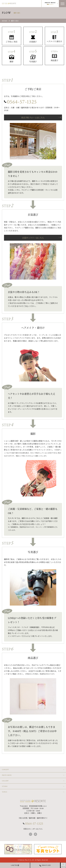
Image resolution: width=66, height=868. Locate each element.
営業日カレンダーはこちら (33, 829)
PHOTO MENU (50, 4)
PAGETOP (63, 867)
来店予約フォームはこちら (33, 117)
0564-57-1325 (22, 102)
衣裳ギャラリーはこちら (33, 238)
